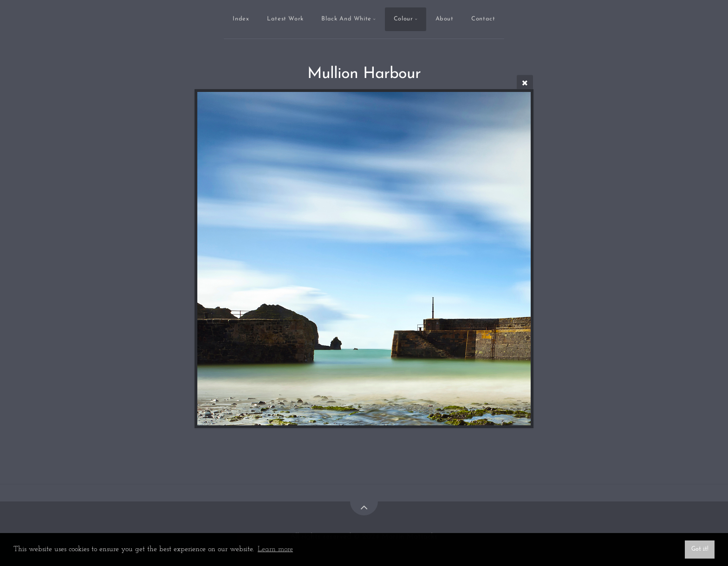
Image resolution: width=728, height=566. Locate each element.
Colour (403, 19)
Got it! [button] (700, 549)
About (445, 19)
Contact (483, 19)
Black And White (346, 19)
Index (241, 19)
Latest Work (285, 19)
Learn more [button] (275, 549)
